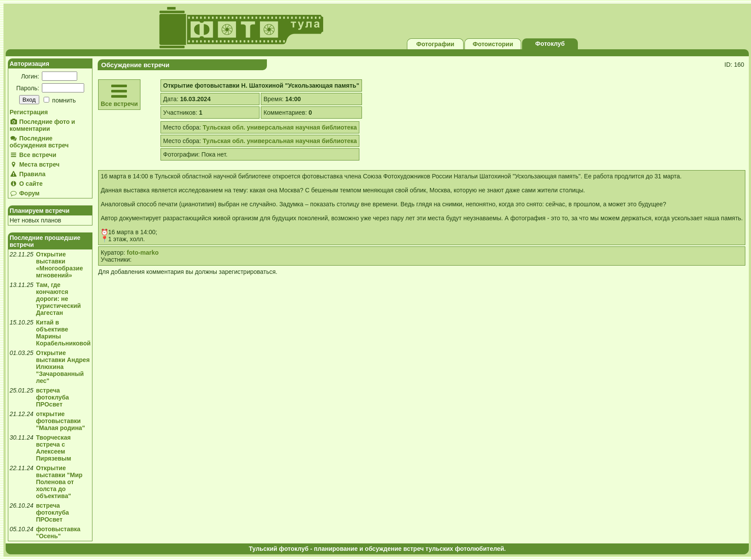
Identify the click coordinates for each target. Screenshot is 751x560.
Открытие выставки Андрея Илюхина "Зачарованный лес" (63, 367)
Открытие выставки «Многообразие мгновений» (60, 265)
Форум (25, 193)
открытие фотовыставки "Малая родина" (61, 421)
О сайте (26, 184)
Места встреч (35, 164)
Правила (27, 174)
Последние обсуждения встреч (39, 142)
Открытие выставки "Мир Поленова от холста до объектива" (60, 482)
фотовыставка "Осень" (58, 533)
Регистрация (29, 112)
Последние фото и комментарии (42, 125)
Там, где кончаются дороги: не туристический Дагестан (59, 299)
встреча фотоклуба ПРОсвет (53, 397)
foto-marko (143, 253)
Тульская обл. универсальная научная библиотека (280, 127)
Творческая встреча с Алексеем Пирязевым (54, 448)
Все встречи (33, 155)
